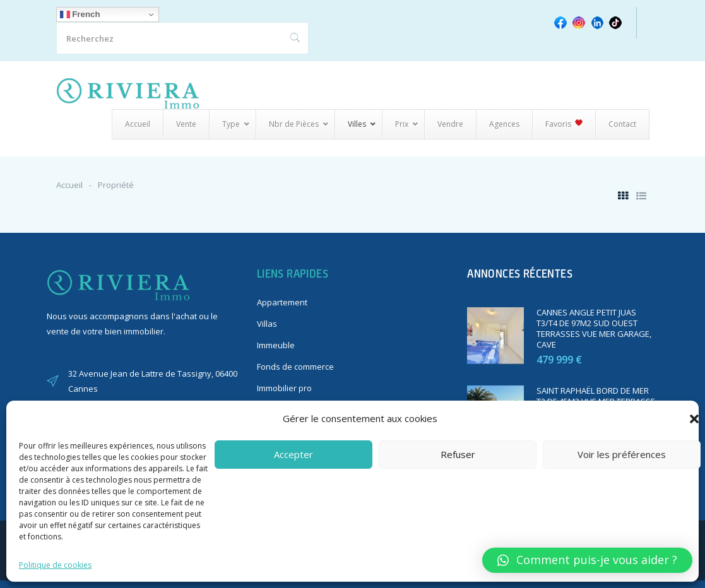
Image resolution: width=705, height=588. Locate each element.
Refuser (458, 454)
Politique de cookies (55, 565)
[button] (694, 419)
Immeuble (276, 345)
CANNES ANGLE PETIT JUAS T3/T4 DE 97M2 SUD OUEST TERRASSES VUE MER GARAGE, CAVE (594, 328)
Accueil (69, 185)
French (80, 15)
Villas (267, 324)
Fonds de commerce (295, 367)
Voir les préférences (622, 454)
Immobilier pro (284, 388)
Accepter (293, 454)
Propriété (116, 185)
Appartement (282, 302)
